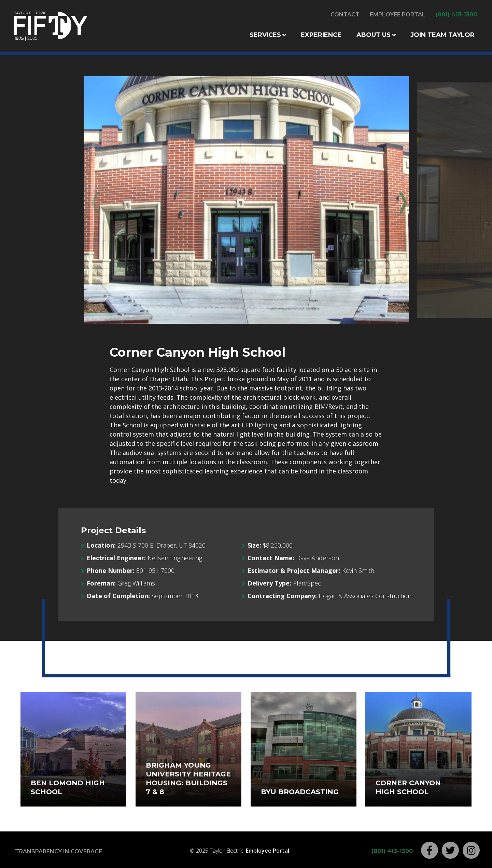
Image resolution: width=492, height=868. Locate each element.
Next (398, 201)
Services (265, 35)
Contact (345, 15)
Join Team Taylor (442, 35)
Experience (321, 35)
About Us (374, 35)
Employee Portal (398, 15)
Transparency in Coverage (59, 851)
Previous (94, 201)
